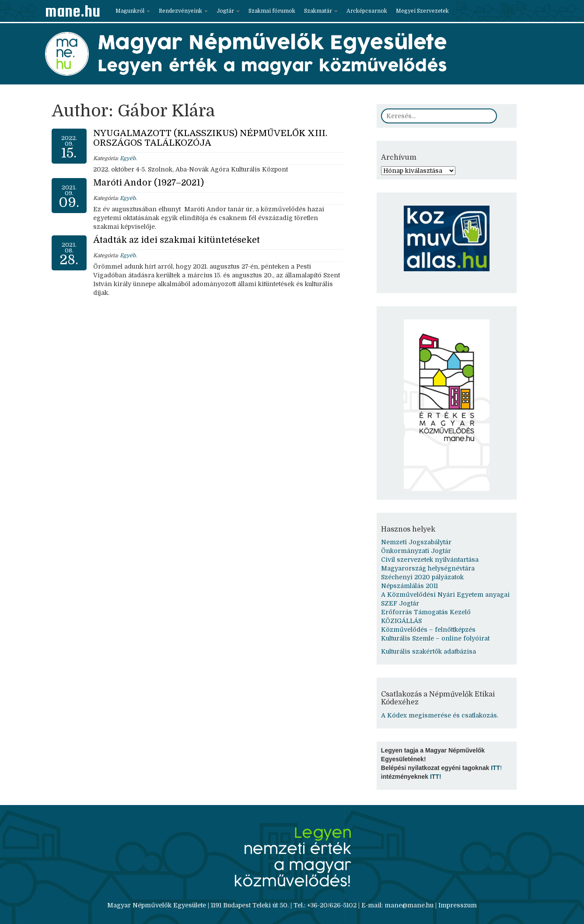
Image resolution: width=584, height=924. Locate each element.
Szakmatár (321, 11)
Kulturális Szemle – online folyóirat (435, 638)
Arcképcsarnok (367, 11)
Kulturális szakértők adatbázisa (428, 651)
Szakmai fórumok (272, 11)
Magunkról (133, 11)
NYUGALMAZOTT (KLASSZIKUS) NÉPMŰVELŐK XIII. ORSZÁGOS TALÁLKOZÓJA (210, 138)
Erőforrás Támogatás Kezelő (426, 612)
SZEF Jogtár (400, 603)
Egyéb (128, 158)
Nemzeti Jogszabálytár (416, 542)
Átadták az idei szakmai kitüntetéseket (177, 240)
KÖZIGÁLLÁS (401, 621)
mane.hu (73, 11)
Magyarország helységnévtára (428, 568)
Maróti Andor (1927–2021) (149, 183)
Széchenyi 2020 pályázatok (422, 577)
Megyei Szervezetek (422, 11)
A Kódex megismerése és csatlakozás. (440, 715)
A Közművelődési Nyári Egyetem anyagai (445, 595)
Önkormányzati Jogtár (416, 551)
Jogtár (228, 11)
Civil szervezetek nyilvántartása (430, 560)
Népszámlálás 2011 (409, 586)
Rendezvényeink (183, 11)
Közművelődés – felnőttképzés (428, 630)
